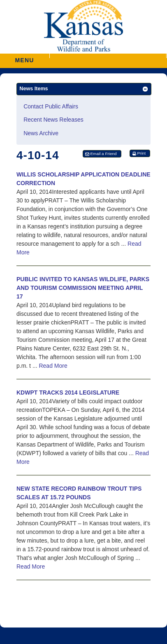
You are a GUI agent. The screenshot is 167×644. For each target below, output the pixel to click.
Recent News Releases (53, 120)
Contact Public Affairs (51, 106)
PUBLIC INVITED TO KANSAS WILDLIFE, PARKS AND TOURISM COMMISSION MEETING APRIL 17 (83, 288)
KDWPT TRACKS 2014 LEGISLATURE (68, 393)
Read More (53, 366)
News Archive (41, 133)
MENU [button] (25, 58)
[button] (108, 56)
